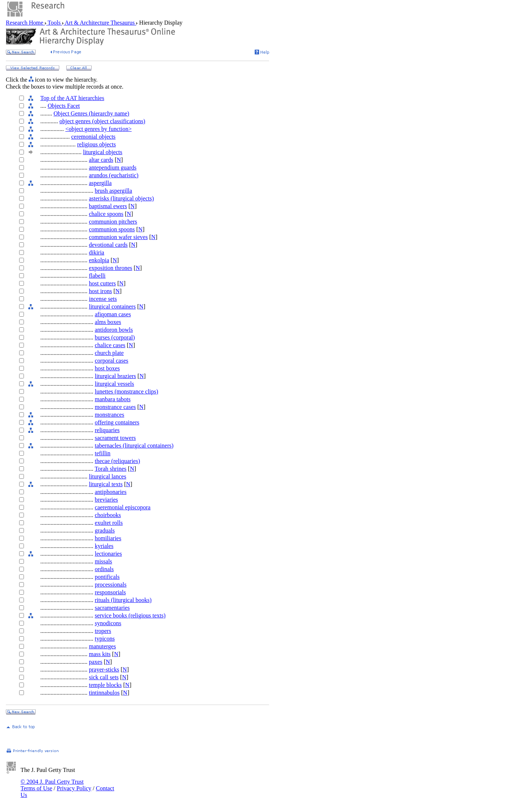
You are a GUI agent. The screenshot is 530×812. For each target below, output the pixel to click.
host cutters (102, 283)
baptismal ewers (108, 206)
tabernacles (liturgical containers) (134, 446)
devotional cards (108, 245)
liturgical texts (106, 484)
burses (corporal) (115, 337)
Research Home (25, 23)
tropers (103, 631)
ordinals (104, 569)
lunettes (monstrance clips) (126, 391)
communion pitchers (113, 222)
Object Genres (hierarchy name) (91, 113)
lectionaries (108, 554)
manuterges (102, 646)
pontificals (107, 577)
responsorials (110, 592)
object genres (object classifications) (102, 121)
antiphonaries (110, 492)
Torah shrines (110, 469)
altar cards (101, 160)
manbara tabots (112, 399)
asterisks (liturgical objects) (121, 198)
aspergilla (100, 183)
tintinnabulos (104, 693)
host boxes (107, 368)
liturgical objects (103, 152)
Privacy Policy (74, 788)
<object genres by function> (98, 129)
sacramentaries (112, 608)
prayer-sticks (104, 669)
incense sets (103, 299)
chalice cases (110, 345)
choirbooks (108, 515)
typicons (105, 639)
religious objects (96, 144)
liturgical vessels (114, 384)
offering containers (117, 422)
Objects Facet (64, 106)
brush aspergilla (113, 191)
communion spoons (112, 229)
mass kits (100, 654)
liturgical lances (107, 476)
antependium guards (112, 168)
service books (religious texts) (130, 615)
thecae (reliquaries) (117, 461)
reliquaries (107, 430)
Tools (54, 23)
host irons (100, 291)
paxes (95, 662)
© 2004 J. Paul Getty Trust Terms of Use (52, 785)
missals (103, 561)
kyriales (104, 546)
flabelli (97, 276)
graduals (105, 530)
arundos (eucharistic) (114, 175)
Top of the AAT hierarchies (72, 98)
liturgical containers (112, 307)
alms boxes (108, 322)
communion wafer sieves (118, 237)
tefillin (103, 453)
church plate (109, 353)
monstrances (109, 415)
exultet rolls (109, 523)
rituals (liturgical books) (123, 600)
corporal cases (111, 361)
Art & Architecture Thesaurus (100, 23)
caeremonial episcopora (122, 507)
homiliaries (108, 538)
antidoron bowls (114, 330)
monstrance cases (115, 407)
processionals (110, 585)
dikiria (96, 252)
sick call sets (104, 677)
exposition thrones (110, 268)
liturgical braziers (115, 376)
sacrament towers (115, 438)
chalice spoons (106, 214)
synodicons (108, 623)
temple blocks (105, 685)
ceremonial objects (93, 137)
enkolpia (99, 260)
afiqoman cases (113, 314)
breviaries (106, 500)
